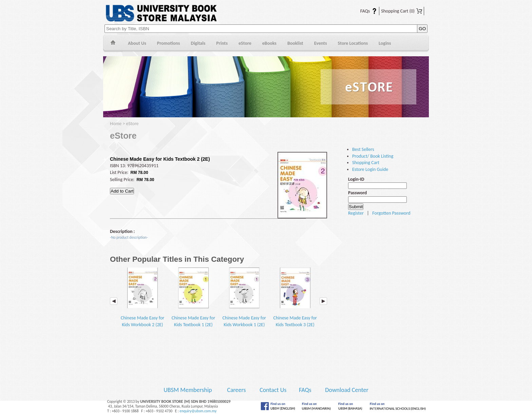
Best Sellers (363, 149)
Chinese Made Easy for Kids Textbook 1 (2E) (193, 298)
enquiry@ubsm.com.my (198, 411)
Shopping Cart (402, 11)
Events (321, 43)
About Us (137, 43)
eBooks (269, 43)
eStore (245, 43)
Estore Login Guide (370, 169)
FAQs (364, 11)
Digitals (198, 43)
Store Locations (353, 43)
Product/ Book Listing (373, 156)
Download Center (347, 390)
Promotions (169, 43)
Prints (222, 43)
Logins (385, 43)
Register (356, 213)
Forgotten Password (391, 213)
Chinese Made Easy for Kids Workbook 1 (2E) (244, 298)
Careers (236, 390)
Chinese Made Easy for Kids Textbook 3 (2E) (295, 298)
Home (113, 44)
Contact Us (274, 390)
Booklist (295, 43)
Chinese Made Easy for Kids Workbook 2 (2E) (142, 298)
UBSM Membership (188, 390)
